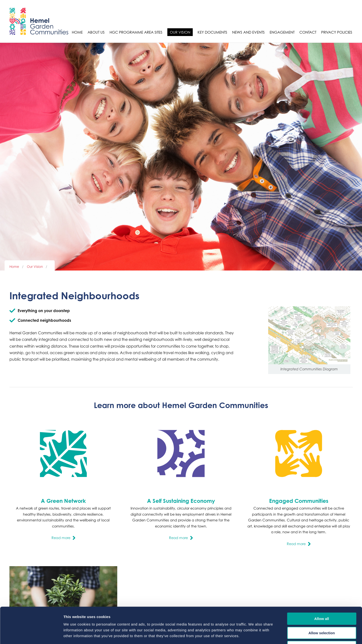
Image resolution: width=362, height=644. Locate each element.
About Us (96, 32)
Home (77, 32)
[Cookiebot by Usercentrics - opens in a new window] (31, 635)
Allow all (322, 585)
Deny (322, 613)
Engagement (282, 32)
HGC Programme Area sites (136, 32)
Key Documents (212, 32)
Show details (254, 634)
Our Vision (180, 32)
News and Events (248, 32)
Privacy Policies (337, 32)
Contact (308, 32)
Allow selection (321, 599)
